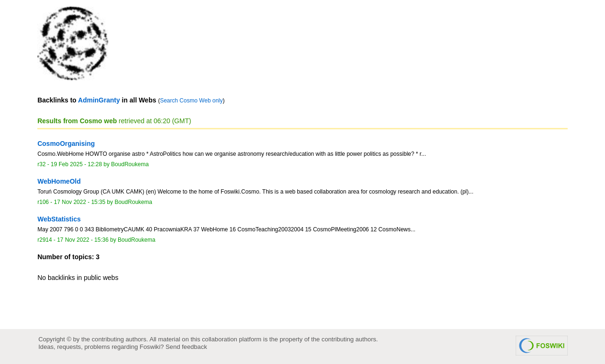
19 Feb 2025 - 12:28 (76, 164)
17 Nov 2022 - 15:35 (80, 202)
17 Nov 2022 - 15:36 (83, 240)
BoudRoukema (130, 164)
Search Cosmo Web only (191, 101)
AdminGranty (99, 100)
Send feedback (186, 347)
